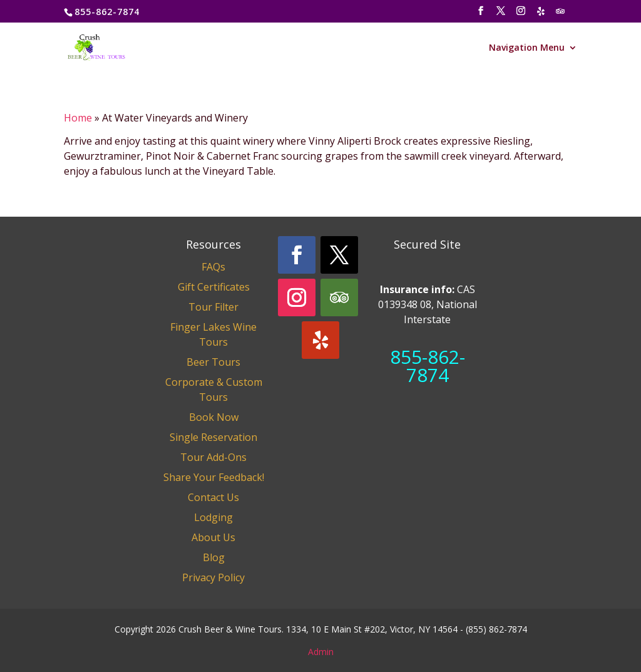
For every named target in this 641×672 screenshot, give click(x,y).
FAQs (213, 267)
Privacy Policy (213, 577)
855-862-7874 (428, 366)
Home (78, 118)
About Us (213, 537)
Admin (321, 652)
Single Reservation (213, 437)
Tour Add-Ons (213, 457)
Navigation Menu (527, 48)
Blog (214, 557)
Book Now (214, 417)
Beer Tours (213, 362)
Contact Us (213, 497)
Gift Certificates (214, 287)
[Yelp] (541, 15)
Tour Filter (213, 307)
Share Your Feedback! (214, 477)
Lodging (213, 517)
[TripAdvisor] (561, 15)
